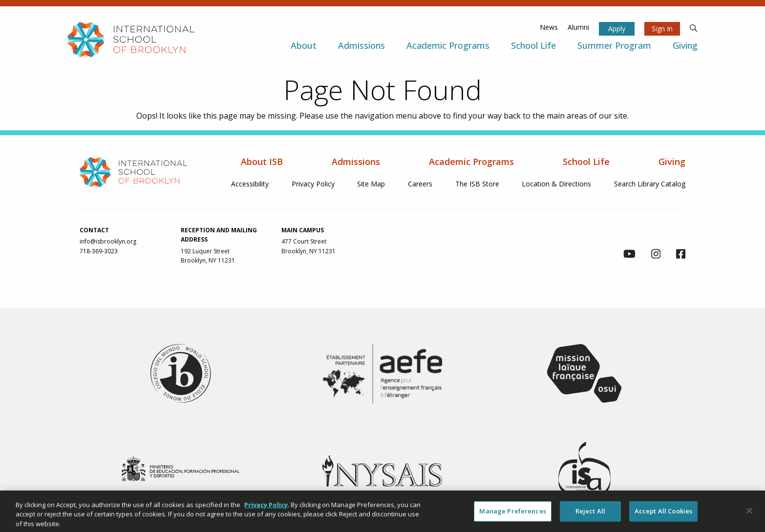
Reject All (590, 515)
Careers (420, 184)
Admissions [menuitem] (361, 45)
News (549, 27)
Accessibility (250, 184)
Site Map (371, 184)
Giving (672, 162)
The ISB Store (477, 184)
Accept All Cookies (663, 515)
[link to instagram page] (656, 255)
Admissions (356, 162)
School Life (586, 162)
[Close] (749, 515)
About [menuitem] (304, 45)
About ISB (262, 162)
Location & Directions (556, 184)
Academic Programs (471, 162)
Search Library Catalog (650, 184)
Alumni (578, 27)
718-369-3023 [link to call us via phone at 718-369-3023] (99, 251)
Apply (617, 29)
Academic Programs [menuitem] (448, 45)
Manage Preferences (512, 515)
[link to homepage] (131, 40)
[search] (694, 27)
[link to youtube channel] (629, 255)
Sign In (662, 29)
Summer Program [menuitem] (614, 45)
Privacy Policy (313, 184)
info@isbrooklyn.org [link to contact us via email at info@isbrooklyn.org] (108, 241)
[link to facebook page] (681, 255)
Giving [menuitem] (685, 45)
